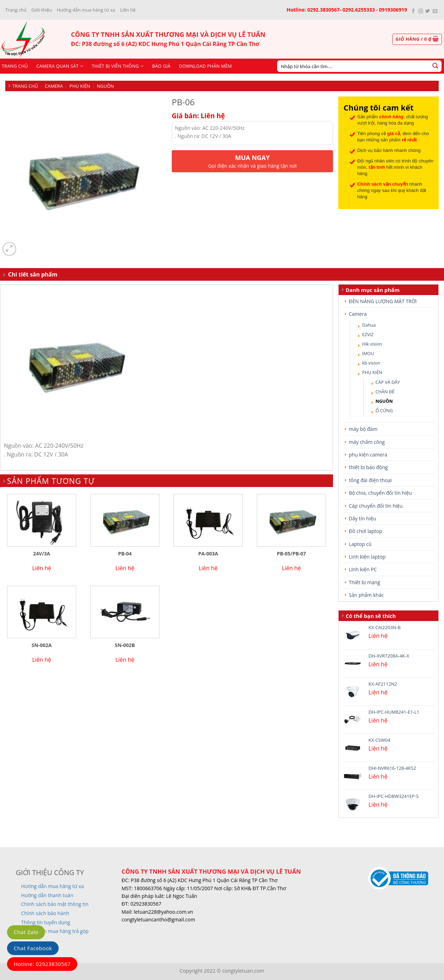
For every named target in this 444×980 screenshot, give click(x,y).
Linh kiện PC (363, 569)
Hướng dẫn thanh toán (47, 895)
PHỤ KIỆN (80, 86)
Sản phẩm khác (366, 595)
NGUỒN (106, 86)
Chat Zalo (26, 932)
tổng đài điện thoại (370, 480)
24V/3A (42, 554)
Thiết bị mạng (364, 582)
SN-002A (42, 645)
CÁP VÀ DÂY (388, 382)
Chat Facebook (33, 948)
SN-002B (125, 645)
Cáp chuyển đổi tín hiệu (376, 506)
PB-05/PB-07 (291, 554)
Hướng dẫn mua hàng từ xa (86, 10)
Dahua (369, 325)
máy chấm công (367, 442)
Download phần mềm (205, 66)
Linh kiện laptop (367, 557)
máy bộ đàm (363, 429)
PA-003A (208, 554)
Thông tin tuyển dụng (45, 922)
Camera (54, 86)
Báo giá (161, 66)
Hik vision (372, 344)
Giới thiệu (42, 10)
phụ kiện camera (368, 455)
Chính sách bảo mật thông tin (55, 904)
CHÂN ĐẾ (385, 392)
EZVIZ (368, 335)
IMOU (368, 354)
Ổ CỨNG (384, 411)
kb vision (371, 363)
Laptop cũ (360, 544)
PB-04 (125, 554)
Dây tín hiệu (363, 518)
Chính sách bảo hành (45, 913)
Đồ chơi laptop (365, 531)
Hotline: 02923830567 (42, 964)
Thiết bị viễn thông (118, 66)
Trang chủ (16, 10)
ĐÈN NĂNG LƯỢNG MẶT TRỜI (383, 301)
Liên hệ (128, 10)
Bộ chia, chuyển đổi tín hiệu (380, 493)
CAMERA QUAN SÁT (60, 66)
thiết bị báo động (368, 467)
